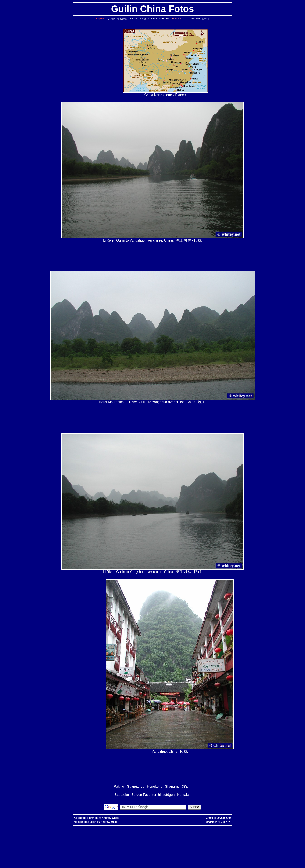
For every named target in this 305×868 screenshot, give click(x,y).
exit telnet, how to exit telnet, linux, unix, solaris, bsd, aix (62, 863)
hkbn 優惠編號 (85, 827)
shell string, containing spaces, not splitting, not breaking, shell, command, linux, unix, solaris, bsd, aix (135, 856)
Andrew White (110, 818)
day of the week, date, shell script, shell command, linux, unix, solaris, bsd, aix (123, 834)
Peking (119, 786)
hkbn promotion (69, 827)
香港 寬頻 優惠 (96, 827)
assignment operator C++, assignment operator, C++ (63, 829)
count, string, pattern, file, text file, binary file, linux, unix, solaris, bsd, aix (209, 838)
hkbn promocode (56, 827)
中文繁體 (122, 19)
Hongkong (155, 786)
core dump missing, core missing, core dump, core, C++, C (70, 833)
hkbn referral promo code (12, 827)
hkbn (77, 827)
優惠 (112, 827)
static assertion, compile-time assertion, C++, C (196, 831)
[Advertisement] (105, 63)
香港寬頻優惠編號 (131, 827)
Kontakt (183, 795)
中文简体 (111, 19)
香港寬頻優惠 (119, 827)
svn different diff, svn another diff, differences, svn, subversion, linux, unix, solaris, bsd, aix (114, 858)
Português (165, 19)
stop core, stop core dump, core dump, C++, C (110, 833)
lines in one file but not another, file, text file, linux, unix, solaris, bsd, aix (217, 839)
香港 (104, 827)
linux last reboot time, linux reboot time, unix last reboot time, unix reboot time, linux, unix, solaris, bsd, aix (90, 855)
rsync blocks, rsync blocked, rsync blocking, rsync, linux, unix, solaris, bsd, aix (203, 844)
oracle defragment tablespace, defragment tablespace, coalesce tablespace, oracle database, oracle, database (210, 853)
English (100, 19)
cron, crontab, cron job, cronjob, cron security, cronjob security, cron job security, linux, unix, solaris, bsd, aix (242, 833)
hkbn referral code (29, 827)
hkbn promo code (43, 827)
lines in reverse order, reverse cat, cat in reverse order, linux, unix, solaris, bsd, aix (46, 841)
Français (153, 19)
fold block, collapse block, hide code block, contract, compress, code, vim (225, 865)
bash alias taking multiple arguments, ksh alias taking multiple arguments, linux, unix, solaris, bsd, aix (168, 855)
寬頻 (108, 827)
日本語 (143, 19)
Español (133, 19)
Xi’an (186, 786)
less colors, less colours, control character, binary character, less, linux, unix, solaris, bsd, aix (81, 848)
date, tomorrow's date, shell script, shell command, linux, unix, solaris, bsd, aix (64, 834)
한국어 (205, 19)
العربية (186, 19)
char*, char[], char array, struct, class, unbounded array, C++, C (46, 836)
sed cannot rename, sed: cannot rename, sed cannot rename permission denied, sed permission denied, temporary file (251, 855)
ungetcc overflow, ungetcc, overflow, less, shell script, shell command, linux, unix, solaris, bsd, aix (239, 848)
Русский (195, 19)
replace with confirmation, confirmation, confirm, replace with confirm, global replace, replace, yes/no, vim (128, 866)
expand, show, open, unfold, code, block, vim (71, 866)
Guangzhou (136, 786)
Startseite (122, 795)
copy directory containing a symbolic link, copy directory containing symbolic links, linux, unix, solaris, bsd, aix (255, 831)
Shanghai (172, 786)
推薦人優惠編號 (144, 827)
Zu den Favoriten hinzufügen (153, 795)
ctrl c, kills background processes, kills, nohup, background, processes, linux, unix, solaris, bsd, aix (164, 833)
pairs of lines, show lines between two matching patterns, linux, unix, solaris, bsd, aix (109, 841)
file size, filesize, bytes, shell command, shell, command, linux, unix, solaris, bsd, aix (264, 844)
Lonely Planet (175, 95)
